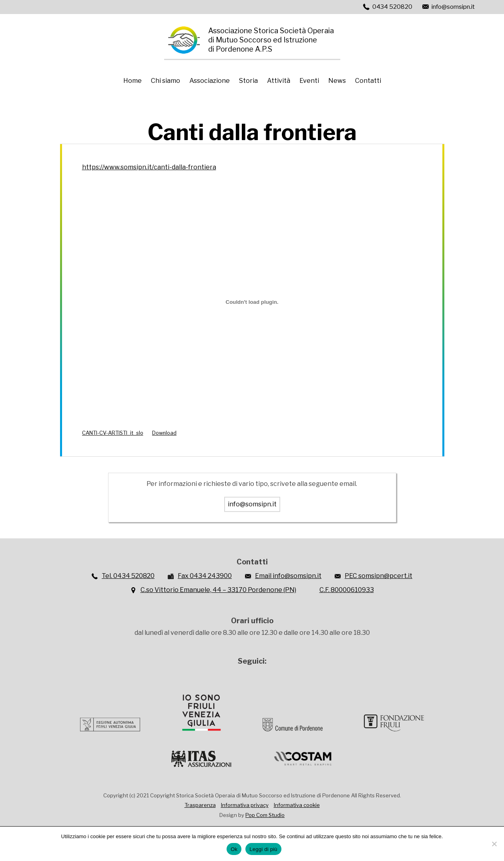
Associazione (210, 81)
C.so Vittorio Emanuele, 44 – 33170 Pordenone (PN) (218, 590)
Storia (248, 81)
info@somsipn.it (453, 7)
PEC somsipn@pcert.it (379, 576)
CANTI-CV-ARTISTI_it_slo (113, 433)
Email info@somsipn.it (288, 576)
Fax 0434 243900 (205, 576)
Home (133, 81)
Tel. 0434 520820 (128, 576)
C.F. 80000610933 (347, 590)
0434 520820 (392, 7)
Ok (234, 849)
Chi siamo (166, 81)
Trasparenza (200, 805)
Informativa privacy (245, 805)
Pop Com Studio (265, 815)
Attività (279, 81)
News (337, 81)
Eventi (309, 81)
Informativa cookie (297, 805)
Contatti (368, 81)
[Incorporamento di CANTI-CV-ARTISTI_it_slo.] (252, 302)
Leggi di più (263, 849)
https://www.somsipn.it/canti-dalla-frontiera (149, 167)
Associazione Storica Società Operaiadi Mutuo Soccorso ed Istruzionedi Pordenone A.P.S (271, 40)
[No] (494, 844)
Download (164, 433)
